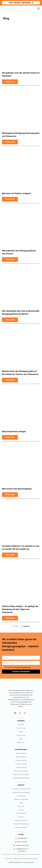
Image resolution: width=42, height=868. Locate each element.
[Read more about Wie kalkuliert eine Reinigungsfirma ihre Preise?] (10, 260)
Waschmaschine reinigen (14, 431)
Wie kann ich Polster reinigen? (17, 193)
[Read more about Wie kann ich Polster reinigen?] (10, 199)
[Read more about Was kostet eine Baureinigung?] (10, 495)
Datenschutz (18, 859)
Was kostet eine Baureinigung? (17, 489)
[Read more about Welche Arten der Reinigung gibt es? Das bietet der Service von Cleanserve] (10, 380)
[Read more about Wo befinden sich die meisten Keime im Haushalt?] (10, 82)
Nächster (27, 626)
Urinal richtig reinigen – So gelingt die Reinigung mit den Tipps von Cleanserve (20, 609)
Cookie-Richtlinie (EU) (30, 859)
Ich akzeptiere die (17, 667)
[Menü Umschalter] (38, 8)
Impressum (9, 859)
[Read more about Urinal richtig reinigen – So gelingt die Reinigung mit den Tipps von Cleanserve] (10, 618)
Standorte (21, 785)
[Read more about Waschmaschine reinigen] (10, 437)
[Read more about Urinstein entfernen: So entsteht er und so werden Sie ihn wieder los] (10, 555)
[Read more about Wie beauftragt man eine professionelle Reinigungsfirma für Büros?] (10, 320)
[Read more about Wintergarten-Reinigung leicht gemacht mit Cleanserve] (10, 142)
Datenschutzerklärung (23, 667)
